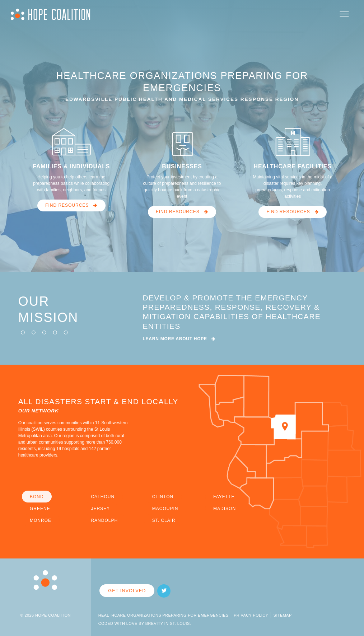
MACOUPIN (165, 509)
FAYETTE (224, 497)
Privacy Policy (251, 615)
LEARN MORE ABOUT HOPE (179, 339)
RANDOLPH (104, 520)
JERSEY (100, 509)
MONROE (41, 520)
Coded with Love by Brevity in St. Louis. (145, 623)
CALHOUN (103, 497)
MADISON (225, 509)
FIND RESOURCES (71, 205)
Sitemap (283, 615)
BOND (37, 497)
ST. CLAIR (164, 520)
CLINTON (163, 497)
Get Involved (127, 591)
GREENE (40, 509)
